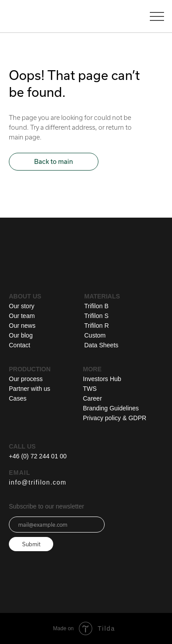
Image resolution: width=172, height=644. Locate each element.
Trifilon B (96, 306)
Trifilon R (97, 326)
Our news (22, 326)
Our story (22, 306)
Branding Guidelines (111, 408)
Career (92, 398)
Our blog (21, 335)
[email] (57, 525)
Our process (26, 379)
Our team (22, 316)
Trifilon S (96, 316)
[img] (106, 258)
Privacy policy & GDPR (115, 418)
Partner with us (29, 389)
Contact (20, 345)
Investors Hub (102, 379)
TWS (90, 389)
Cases (18, 398)
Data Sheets (101, 345)
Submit (31, 544)
